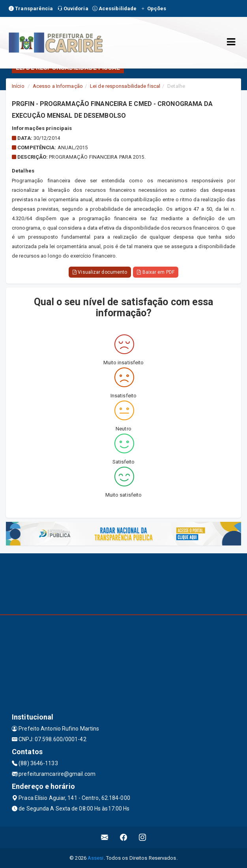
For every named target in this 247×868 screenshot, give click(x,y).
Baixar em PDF (156, 272)
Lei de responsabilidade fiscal (125, 86)
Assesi (96, 858)
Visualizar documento (100, 272)
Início (18, 86)
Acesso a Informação (58, 86)
